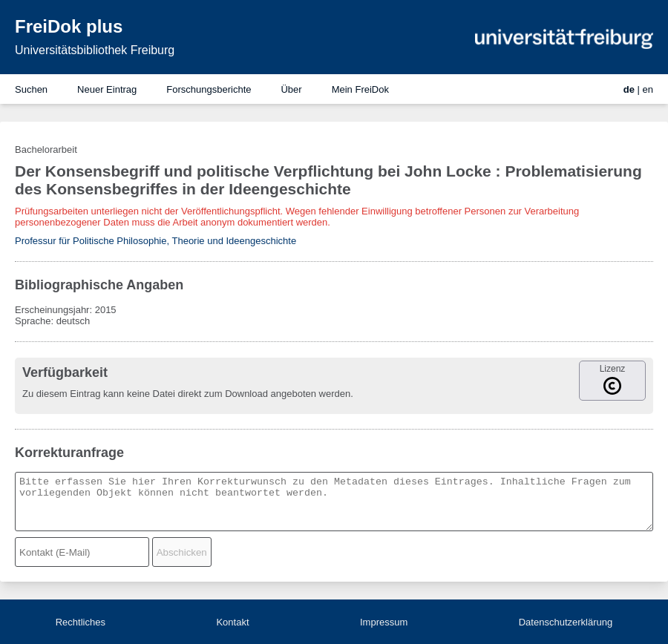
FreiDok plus (69, 26)
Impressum (384, 622)
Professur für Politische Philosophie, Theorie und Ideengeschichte (155, 241)
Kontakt (232, 622)
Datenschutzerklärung (566, 622)
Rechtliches (81, 622)
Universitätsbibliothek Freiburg (95, 50)
